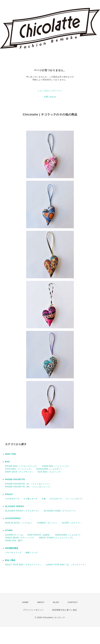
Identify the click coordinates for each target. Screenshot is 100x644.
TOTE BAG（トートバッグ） (19, 469)
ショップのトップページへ (50, 91)
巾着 (44, 499)
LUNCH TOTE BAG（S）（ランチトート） (66, 565)
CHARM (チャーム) (14, 535)
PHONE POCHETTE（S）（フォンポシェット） (28, 484)
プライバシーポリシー (33, 610)
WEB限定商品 (12, 548)
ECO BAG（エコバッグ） (50, 472)
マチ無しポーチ (31, 499)
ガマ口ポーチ (56, 499)
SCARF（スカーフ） (72, 523)
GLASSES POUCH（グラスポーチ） (23, 511)
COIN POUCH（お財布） (39, 535)
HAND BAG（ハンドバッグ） (56, 466)
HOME (25, 602)
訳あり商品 (10, 560)
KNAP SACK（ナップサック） (19, 472)
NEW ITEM (10, 454)
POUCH (9, 494)
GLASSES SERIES (15, 506)
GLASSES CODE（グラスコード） (60, 511)
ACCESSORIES (13, 518)
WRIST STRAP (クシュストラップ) (56, 538)
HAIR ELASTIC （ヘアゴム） (19, 523)
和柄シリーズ (32, 553)
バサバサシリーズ (13, 553)
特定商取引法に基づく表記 (65, 610)
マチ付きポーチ (12, 499)
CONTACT (73, 602)
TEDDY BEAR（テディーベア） (20, 538)
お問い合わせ (50, 97)
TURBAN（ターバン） (48, 523)
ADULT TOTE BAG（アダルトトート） (24, 565)
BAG (7, 462)
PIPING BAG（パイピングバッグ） (22, 466)
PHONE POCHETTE (15, 479)
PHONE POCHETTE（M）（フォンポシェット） (28, 487)
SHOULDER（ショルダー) (68, 535)
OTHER (9, 530)
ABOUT (41, 602)
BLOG (56, 602)
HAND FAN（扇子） (15, 541)
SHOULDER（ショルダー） (50, 469)
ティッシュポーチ (74, 499)
